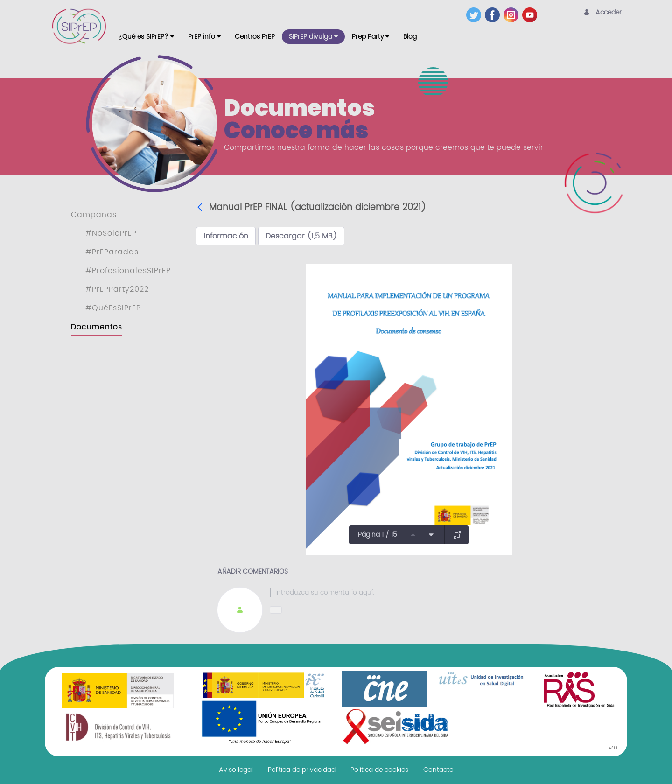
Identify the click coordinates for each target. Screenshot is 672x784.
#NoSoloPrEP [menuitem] (111, 233)
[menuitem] (146, 37)
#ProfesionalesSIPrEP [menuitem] (128, 271)
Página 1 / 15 (378, 535)
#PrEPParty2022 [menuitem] (117, 289)
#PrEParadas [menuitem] (112, 252)
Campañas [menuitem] (94, 215)
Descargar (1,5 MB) (301, 236)
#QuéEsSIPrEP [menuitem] (113, 308)
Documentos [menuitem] (97, 327)
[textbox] (435, 592)
